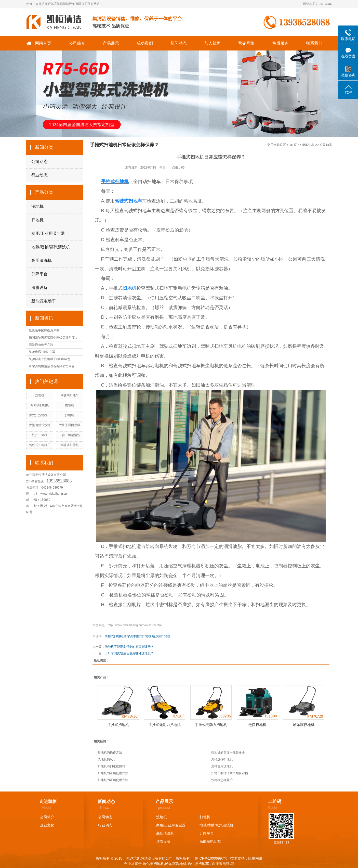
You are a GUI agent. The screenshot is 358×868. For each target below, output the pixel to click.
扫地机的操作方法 (110, 752)
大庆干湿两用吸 (70, 425)
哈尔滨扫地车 (198, 864)
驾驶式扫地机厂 (40, 445)
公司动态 (39, 162)
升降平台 (39, 274)
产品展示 (111, 43)
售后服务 (280, 43)
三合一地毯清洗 (70, 435)
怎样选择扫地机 (222, 759)
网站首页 (43, 43)
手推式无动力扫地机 (165, 725)
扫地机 (37, 220)
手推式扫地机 (114, 636)
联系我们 (314, 43)
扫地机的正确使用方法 (113, 773)
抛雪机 (70, 405)
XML (329, 4)
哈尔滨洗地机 (176, 864)
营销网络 (246, 43)
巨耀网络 (255, 858)
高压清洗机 (42, 260)
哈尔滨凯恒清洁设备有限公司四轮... (53, 366)
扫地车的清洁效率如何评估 (230, 773)
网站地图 (309, 4)
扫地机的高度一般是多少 (228, 752)
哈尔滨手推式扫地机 (138, 636)
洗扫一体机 (40, 435)
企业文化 (47, 825)
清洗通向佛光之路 (41, 345)
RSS (320, 4)
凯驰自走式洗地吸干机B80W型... (51, 359)
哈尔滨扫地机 (40, 405)
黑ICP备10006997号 (211, 858)
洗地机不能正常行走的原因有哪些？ (129, 647)
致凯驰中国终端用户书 (44, 330)
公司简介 (77, 43)
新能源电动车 (44, 301)
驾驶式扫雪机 (70, 445)
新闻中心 (308, 145)
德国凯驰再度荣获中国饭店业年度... (53, 338)
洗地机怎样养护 (222, 780)
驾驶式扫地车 (70, 395)
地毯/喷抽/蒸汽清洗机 (51, 247)
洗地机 (37, 206)
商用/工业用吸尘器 (48, 233)
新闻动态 (179, 43)
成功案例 (145, 43)
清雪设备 (39, 288)
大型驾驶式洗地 (40, 425)
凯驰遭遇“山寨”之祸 (42, 352)
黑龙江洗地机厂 (40, 415)
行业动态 (39, 175)
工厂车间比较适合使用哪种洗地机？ (129, 653)
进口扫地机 (257, 725)
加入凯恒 (213, 43)
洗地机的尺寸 (107, 759)
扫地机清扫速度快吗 (111, 766)
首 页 (293, 145)
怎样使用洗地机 (222, 766)
